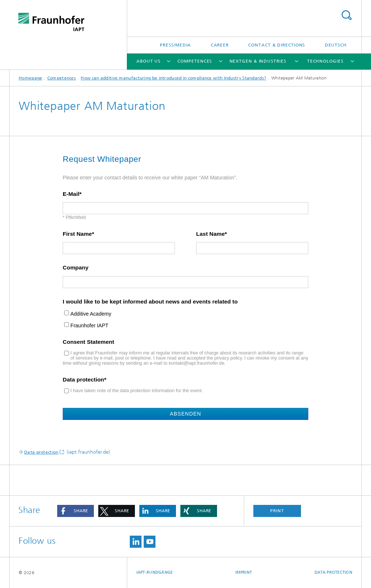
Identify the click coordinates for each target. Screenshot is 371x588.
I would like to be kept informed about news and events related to (150, 302)
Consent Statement (88, 342)
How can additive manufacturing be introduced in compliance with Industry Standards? (173, 78)
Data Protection (333, 572)
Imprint (244, 572)
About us (148, 61)
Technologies (325, 61)
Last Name (210, 234)
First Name (77, 234)
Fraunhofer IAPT (89, 326)
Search (346, 15)
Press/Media (175, 45)
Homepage (30, 78)
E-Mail (71, 194)
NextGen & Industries (258, 61)
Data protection (83, 380)
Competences (195, 61)
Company (76, 268)
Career (220, 45)
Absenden (185, 414)
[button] (76, 511)
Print (277, 511)
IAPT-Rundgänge (155, 572)
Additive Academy (91, 314)
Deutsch (336, 45)
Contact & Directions (277, 45)
